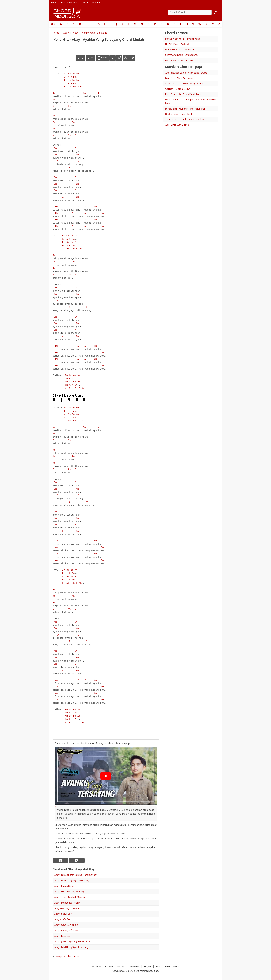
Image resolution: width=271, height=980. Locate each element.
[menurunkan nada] (81, 58)
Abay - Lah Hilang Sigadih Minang (71, 947)
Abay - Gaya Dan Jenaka (66, 925)
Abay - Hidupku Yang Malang (69, 891)
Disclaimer (134, 966)
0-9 (53, 24)
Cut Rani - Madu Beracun (178, 89)
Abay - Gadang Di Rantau (67, 908)
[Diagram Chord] (119, 58)
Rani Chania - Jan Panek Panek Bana (183, 94)
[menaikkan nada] (91, 58)
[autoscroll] (102, 58)
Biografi (148, 966)
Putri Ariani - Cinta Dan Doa (179, 60)
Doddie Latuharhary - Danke (179, 114)
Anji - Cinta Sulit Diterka (177, 125)
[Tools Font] (126, 58)
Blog (158, 966)
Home (54, 2)
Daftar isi (97, 2)
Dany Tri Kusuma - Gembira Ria (181, 49)
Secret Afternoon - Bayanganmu (182, 55)
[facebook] (60, 860)
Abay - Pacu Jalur (63, 936)
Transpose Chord (70, 2)
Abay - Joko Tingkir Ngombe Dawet (72, 941)
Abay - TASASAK (63, 919)
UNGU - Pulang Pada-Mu (178, 44)
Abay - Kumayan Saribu (66, 930)
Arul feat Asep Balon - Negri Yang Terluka (186, 73)
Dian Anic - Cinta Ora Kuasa (179, 78)
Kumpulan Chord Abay (67, 956)
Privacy (121, 966)
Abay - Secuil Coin (63, 914)
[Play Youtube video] (106, 776)
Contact (109, 966)
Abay (66, 33)
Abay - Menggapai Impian (67, 903)
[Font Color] (132, 58)
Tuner (85, 2)
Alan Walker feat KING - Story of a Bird (185, 83)
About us (97, 966)
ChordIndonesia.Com (148, 971)
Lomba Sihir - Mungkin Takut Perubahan (185, 109)
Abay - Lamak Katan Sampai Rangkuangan (76, 875)
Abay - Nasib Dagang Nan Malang (72, 880)
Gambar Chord (172, 966)
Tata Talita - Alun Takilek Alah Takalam (185, 119)
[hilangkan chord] (113, 58)
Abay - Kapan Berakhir (66, 886)
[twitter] (77, 860)
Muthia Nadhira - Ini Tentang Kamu (183, 39)
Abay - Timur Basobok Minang (70, 897)
